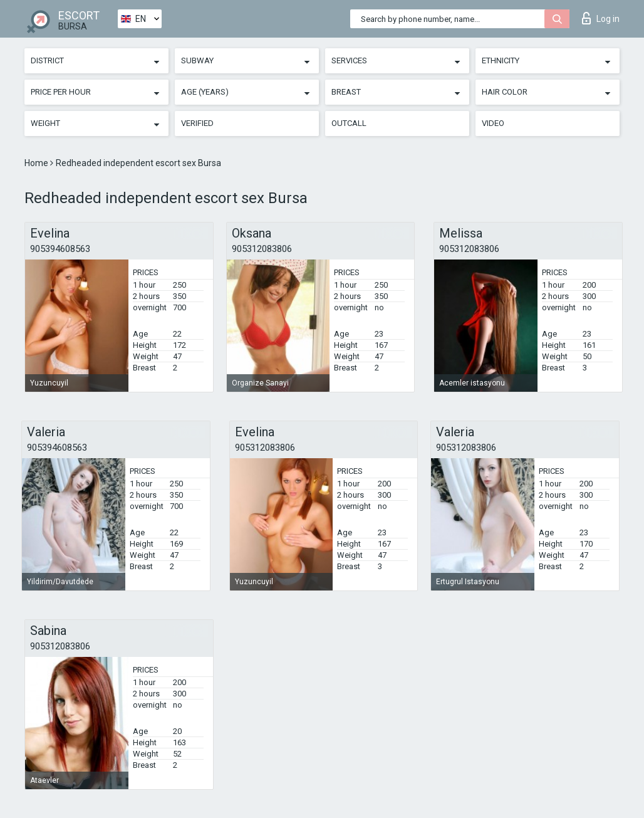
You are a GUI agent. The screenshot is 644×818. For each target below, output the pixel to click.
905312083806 (262, 249)
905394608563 (60, 249)
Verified (197, 123)
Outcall (349, 123)
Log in (601, 18)
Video (493, 123)
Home (37, 163)
